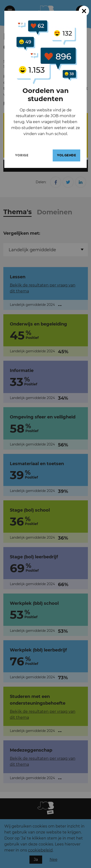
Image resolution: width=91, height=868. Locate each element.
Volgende (69, 155)
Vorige (24, 155)
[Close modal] (84, 11)
